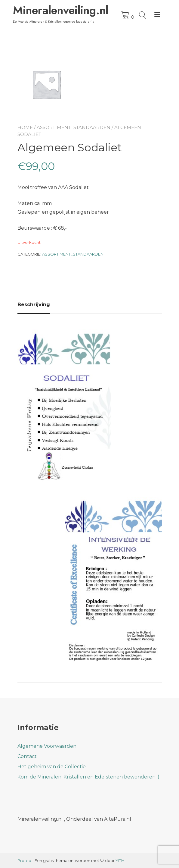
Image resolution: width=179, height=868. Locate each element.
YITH (120, 860)
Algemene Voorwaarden (47, 746)
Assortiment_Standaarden (74, 127)
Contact (27, 756)
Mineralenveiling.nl (54, 10)
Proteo (24, 860)
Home (25, 127)
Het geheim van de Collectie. (52, 767)
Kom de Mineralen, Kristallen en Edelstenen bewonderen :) (88, 777)
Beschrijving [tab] (34, 305)
